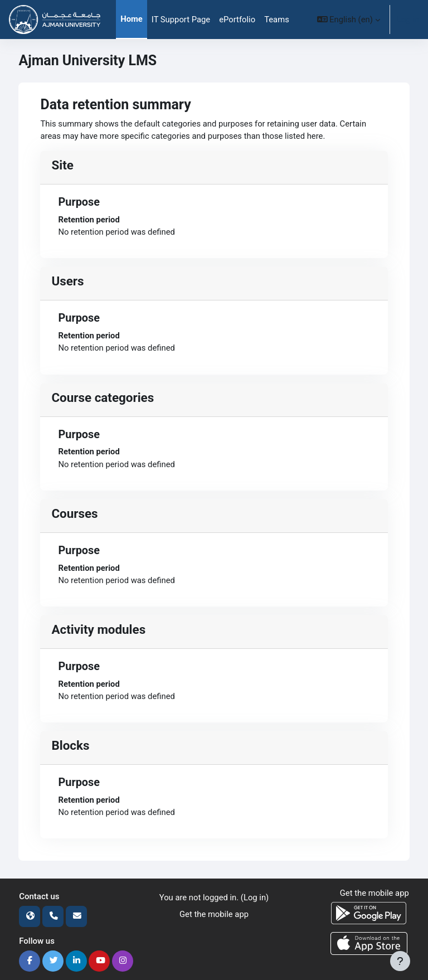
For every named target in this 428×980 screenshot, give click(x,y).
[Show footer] (400, 961)
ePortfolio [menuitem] (237, 20)
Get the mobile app (214, 914)
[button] (349, 20)
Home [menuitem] (132, 19)
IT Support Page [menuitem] (181, 20)
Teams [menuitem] (277, 20)
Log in (408, 20)
